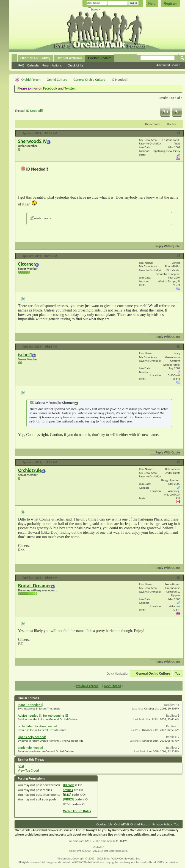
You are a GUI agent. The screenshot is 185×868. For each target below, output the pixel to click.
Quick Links (76, 65)
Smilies (68, 790)
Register (170, 4)
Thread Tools (153, 124)
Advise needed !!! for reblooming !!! (43, 715)
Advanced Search (168, 65)
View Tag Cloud (28, 770)
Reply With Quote (165, 246)
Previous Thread (87, 686)
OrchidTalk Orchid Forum (132, 824)
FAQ (21, 65)
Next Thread (112, 686)
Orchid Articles (69, 58)
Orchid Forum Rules (77, 811)
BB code (69, 785)
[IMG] (67, 795)
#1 (179, 133)
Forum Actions (52, 65)
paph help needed (31, 748)
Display (172, 124)
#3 (179, 346)
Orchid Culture (57, 80)
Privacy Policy (162, 824)
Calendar (33, 65)
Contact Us (104, 824)
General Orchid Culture (89, 80)
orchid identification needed (38, 726)
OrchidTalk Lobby (35, 58)
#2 (179, 256)
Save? (94, 9)
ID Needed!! (35, 111)
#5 (179, 577)
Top (178, 673)
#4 (179, 462)
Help (152, 4)
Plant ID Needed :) (31, 705)
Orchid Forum (100, 58)
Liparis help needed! (32, 737)
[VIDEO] (69, 799)
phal (21, 766)
